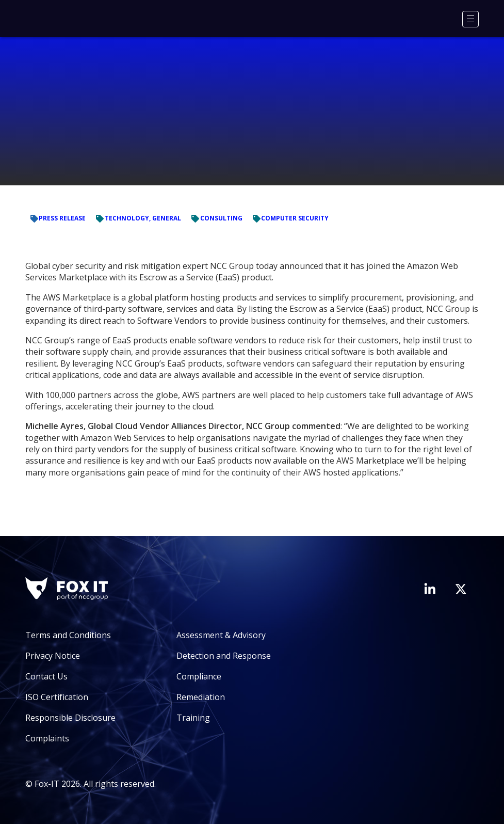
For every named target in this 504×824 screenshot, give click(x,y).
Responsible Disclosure (70, 718)
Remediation (201, 697)
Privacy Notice (53, 656)
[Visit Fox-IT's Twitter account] (461, 589)
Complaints (47, 738)
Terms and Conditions (68, 635)
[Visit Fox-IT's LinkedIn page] (430, 589)
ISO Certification (57, 697)
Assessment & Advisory (221, 635)
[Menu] (470, 19)
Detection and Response (224, 656)
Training (193, 718)
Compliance (199, 676)
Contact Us (46, 676)
